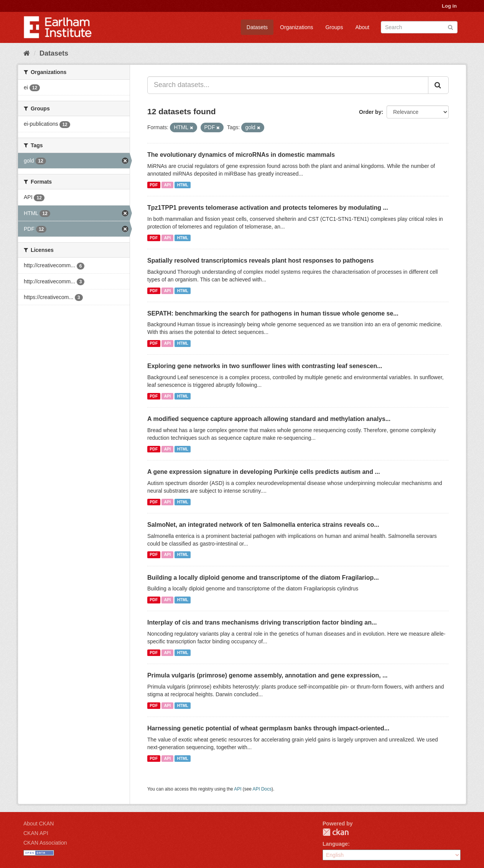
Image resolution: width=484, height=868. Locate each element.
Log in (449, 6)
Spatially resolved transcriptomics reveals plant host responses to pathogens (260, 261)
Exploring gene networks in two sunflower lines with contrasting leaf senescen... (265, 366)
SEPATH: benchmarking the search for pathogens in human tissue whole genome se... (273, 313)
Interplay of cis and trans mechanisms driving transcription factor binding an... (262, 622)
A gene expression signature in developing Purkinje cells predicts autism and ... (264, 472)
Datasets (257, 27)
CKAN (336, 832)
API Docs (262, 789)
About (362, 27)
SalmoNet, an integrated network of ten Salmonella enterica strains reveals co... (263, 525)
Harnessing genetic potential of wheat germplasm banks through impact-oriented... (268, 728)
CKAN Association (45, 843)
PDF (154, 185)
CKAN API (36, 833)
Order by (370, 112)
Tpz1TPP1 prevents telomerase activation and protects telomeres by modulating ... (268, 208)
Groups (334, 27)
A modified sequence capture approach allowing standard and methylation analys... (269, 419)
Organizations (296, 27)
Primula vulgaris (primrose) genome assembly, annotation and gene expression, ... (268, 675)
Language (335, 844)
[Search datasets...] (288, 85)
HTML (183, 185)
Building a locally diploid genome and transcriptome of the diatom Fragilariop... (263, 578)
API (168, 185)
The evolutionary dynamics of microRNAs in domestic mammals (241, 155)
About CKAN (39, 824)
